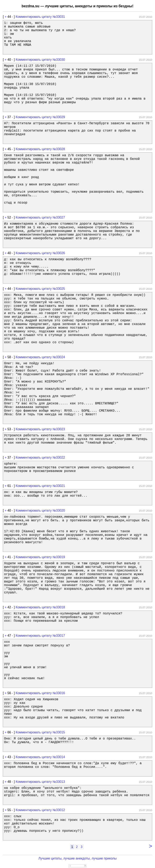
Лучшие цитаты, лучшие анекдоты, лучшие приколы (77, 858)
